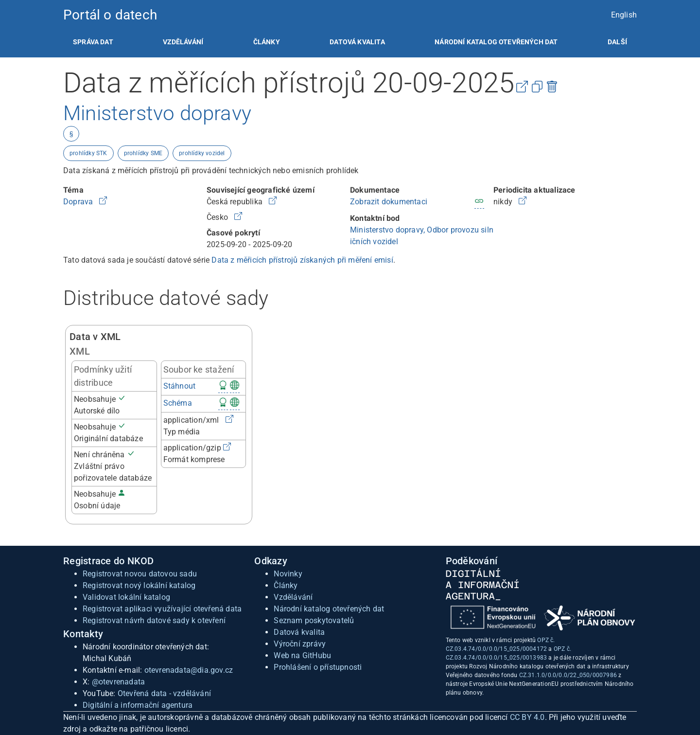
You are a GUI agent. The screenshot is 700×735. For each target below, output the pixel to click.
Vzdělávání (183, 42)
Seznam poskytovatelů (314, 620)
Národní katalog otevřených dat (329, 609)
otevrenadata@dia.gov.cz (189, 670)
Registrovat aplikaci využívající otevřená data (162, 609)
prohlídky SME (143, 153)
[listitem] (93, 42)
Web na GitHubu (302, 655)
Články (267, 42)
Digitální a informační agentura (138, 705)
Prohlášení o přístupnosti (318, 667)
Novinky (288, 574)
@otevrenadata (119, 682)
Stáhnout (180, 386)
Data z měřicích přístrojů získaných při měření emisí (302, 260)
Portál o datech (110, 15)
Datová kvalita (357, 42)
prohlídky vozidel (202, 153)
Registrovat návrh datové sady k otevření (154, 620)
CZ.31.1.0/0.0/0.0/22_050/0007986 (568, 675)
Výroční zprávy (300, 644)
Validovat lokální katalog (126, 597)
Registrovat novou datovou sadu (140, 574)
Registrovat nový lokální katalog (139, 585)
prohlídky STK (88, 153)
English (624, 15)
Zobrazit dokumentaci (389, 202)
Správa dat (93, 42)
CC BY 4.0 (527, 717)
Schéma (178, 403)
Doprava (79, 202)
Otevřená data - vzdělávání (164, 693)
